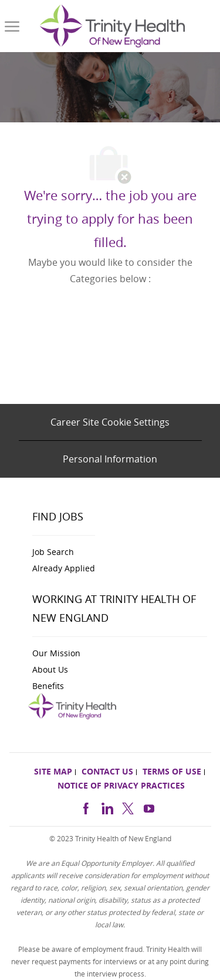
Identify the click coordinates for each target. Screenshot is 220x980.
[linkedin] (107, 807)
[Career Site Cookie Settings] (110, 422)
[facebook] (86, 807)
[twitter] (128, 807)
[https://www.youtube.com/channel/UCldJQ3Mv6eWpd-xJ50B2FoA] (149, 807)
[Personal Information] (110, 459)
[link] (112, 26)
